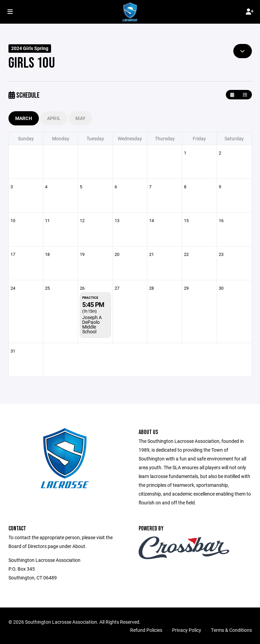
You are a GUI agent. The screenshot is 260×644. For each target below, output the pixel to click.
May (80, 118)
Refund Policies (146, 630)
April (54, 118)
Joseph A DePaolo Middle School (92, 324)
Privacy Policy (187, 630)
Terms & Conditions (231, 630)
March (24, 118)
